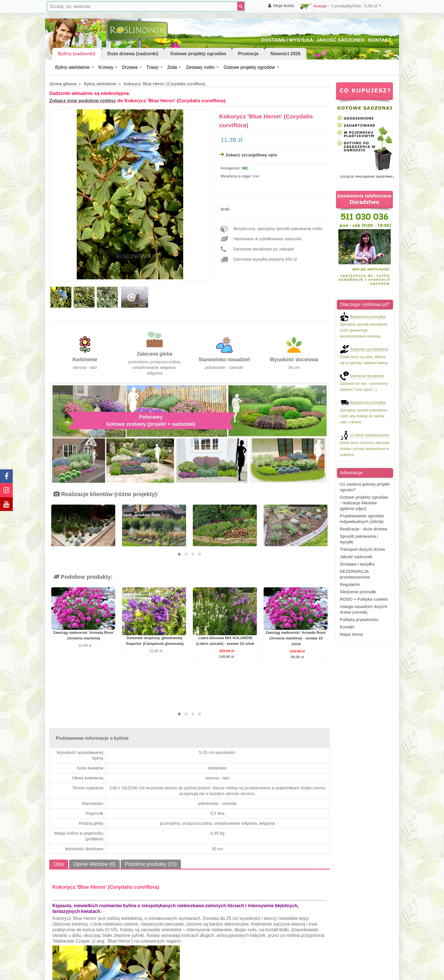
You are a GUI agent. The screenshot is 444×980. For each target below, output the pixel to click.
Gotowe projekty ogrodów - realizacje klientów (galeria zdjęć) (364, 503)
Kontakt (347, 627)
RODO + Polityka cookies (364, 599)
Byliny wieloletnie (72, 67)
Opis (59, 864)
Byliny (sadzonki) (77, 54)
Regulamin (350, 584)
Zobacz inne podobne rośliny (83, 101)
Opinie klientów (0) (94, 864)
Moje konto (284, 6)
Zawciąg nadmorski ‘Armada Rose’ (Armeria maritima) (84, 635)
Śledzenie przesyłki (358, 592)
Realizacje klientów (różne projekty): (106, 494)
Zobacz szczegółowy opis (251, 155)
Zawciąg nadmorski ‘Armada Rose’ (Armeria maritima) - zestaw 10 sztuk (296, 638)
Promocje (248, 54)
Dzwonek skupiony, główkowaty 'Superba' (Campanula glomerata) (154, 641)
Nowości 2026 (285, 54)
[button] (179, 554)
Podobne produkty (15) (151, 864)
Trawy (152, 67)
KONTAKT (380, 40)
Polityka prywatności (359, 619)
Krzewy (106, 67)
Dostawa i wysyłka (357, 564)
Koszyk (320, 6)
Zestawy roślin (200, 67)
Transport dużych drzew (362, 549)
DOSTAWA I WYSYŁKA (287, 40)
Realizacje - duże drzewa (364, 529)
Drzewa (130, 67)
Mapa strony (352, 634)
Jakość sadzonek (356, 557)
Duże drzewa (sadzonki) (133, 54)
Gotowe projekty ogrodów (198, 54)
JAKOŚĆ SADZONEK (341, 40)
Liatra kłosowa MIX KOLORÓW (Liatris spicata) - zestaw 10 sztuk (225, 641)
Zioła (172, 67)
